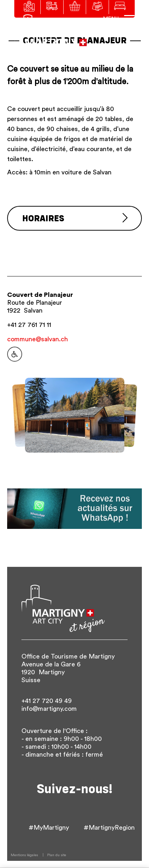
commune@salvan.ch (38, 339)
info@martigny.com (49, 709)
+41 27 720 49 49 (47, 701)
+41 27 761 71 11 (29, 325)
